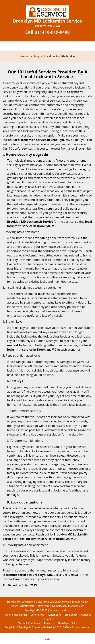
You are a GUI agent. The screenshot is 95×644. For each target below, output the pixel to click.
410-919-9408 (56, 32)
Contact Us (48, 619)
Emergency (71, 615)
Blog (37, 56)
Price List (49, 623)
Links (74, 623)
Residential (21, 615)
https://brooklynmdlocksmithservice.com (61, 606)
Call (47, 639)
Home (24, 56)
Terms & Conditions (29, 623)
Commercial (37, 615)
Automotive (55, 615)
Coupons (86, 615)
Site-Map (63, 623)
